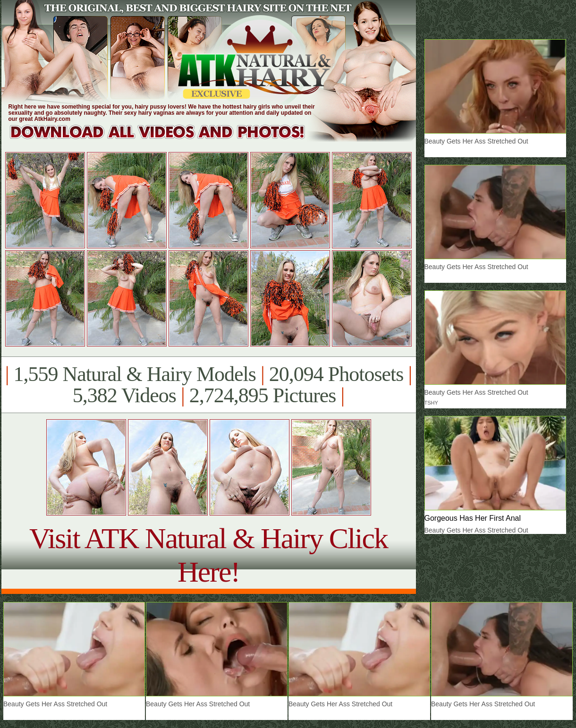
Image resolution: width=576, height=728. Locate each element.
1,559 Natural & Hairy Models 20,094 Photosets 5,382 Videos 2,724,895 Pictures (208, 385)
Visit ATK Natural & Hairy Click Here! (208, 555)
